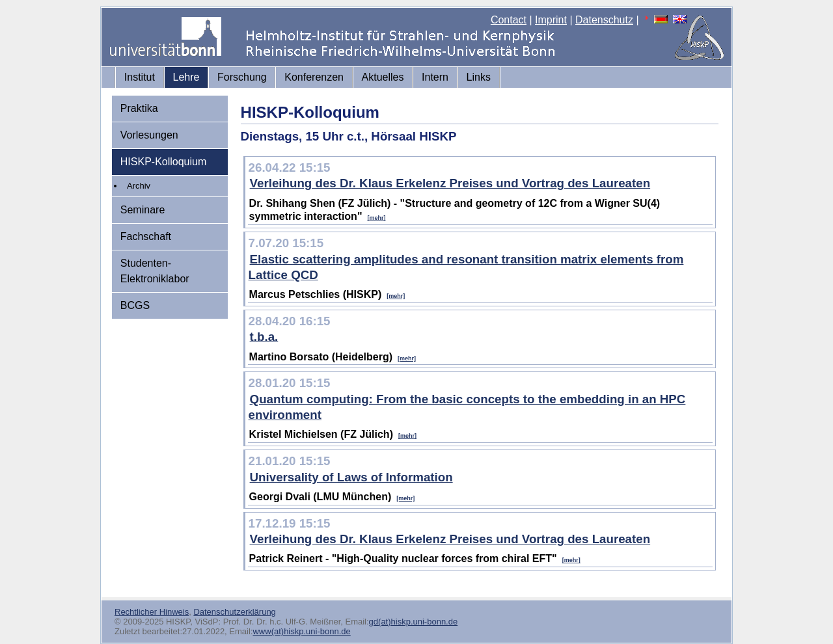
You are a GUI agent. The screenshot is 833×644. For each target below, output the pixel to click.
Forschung (242, 77)
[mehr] (376, 218)
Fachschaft (146, 236)
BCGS (135, 305)
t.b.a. (264, 337)
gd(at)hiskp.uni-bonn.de (414, 622)
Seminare (143, 210)
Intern (435, 77)
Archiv (139, 186)
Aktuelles (383, 77)
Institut (140, 77)
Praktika (139, 108)
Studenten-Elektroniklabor (155, 271)
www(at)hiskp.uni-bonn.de (301, 631)
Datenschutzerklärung (234, 612)
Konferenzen (314, 77)
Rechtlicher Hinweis (152, 612)
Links (479, 77)
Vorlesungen (149, 135)
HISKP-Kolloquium (164, 162)
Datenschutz (604, 20)
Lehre (186, 77)
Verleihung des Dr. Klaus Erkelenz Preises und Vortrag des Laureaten (450, 183)
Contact (509, 20)
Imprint (551, 20)
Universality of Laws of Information (351, 477)
